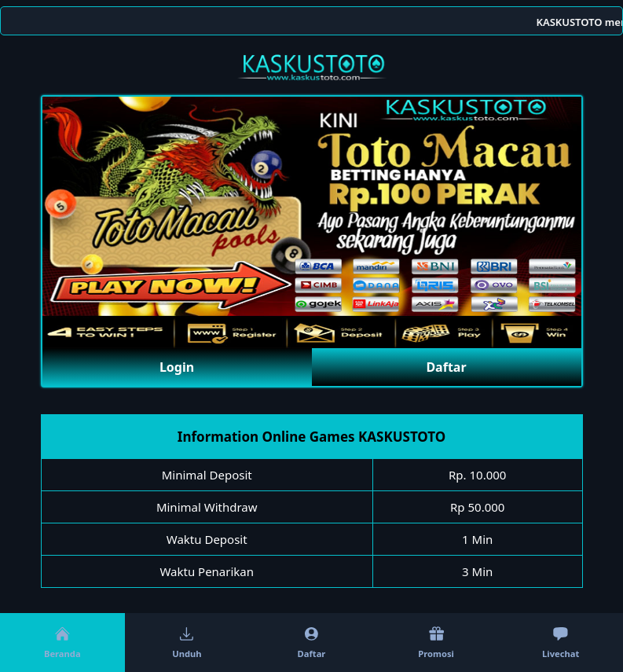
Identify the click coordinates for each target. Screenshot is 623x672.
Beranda (62, 643)
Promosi (436, 643)
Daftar (446, 367)
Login (177, 367)
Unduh (187, 643)
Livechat (561, 643)
